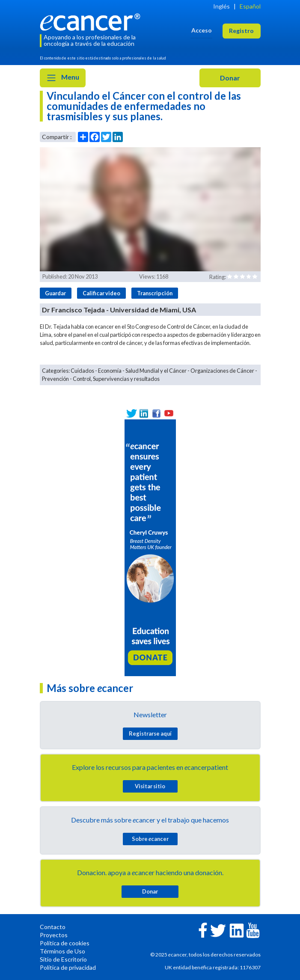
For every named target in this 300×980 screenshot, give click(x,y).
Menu (63, 78)
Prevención (55, 379)
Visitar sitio (150, 786)
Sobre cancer (150, 839)
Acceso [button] (202, 30)
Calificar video (101, 293)
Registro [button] (241, 31)
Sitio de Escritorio (63, 959)
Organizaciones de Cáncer (222, 371)
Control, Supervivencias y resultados (116, 379)
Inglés (221, 6)
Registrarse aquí (150, 734)
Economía (110, 371)
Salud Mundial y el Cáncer (156, 371)
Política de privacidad (68, 967)
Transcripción (155, 293)
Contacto (53, 927)
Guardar (55, 293)
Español (250, 6)
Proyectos (54, 935)
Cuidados (82, 371)
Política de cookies (65, 943)
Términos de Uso (62, 951)
